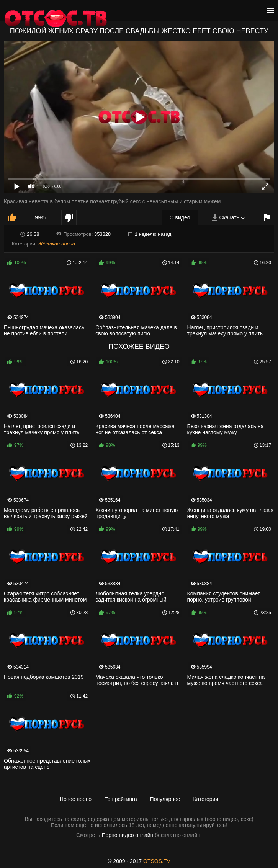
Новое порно (76, 799)
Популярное (165, 799)
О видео (180, 217)
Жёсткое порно (56, 244)
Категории (206, 799)
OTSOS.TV (157, 861)
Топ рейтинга (121, 799)
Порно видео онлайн (127, 835)
